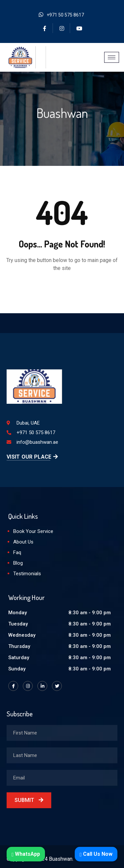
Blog (18, 563)
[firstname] (62, 733)
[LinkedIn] (42, 686)
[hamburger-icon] (112, 57)
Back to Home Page (62, 288)
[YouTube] (79, 28)
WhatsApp (26, 854)
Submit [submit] (29, 800)
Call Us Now (96, 854)
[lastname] (62, 755)
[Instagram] (62, 28)
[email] (62, 778)
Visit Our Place (32, 457)
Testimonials (27, 574)
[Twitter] (57, 686)
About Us (23, 542)
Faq (17, 552)
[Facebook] (45, 28)
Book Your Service (33, 531)
